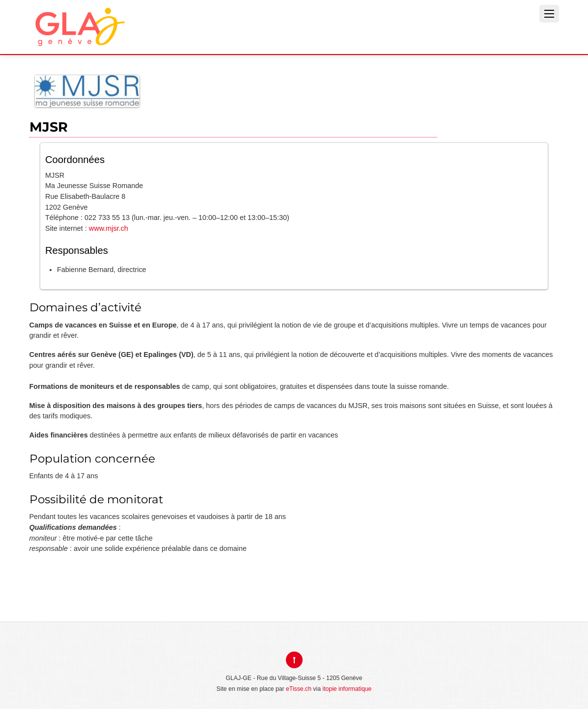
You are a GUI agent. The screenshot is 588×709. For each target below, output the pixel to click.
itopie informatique (347, 689)
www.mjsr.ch (109, 228)
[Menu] (549, 14)
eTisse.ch (299, 689)
